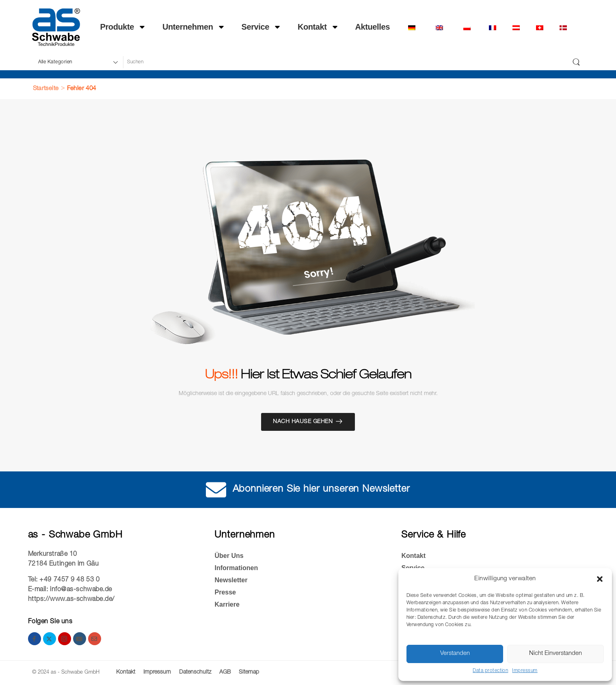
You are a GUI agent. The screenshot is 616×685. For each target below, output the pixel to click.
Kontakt (318, 27)
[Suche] (345, 62)
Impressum (525, 671)
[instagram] (65, 639)
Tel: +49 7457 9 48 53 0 (64, 580)
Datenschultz (195, 672)
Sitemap (249, 672)
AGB (225, 672)
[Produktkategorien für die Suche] (77, 62)
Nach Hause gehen (303, 422)
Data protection (490, 671)
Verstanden (455, 654)
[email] (95, 639)
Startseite (46, 89)
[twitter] (50, 639)
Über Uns (229, 556)
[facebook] (35, 639)
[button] (600, 579)
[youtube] (80, 639)
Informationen (236, 568)
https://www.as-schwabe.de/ (71, 600)
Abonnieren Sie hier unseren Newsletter (321, 490)
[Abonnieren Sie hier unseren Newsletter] (216, 490)
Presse (225, 592)
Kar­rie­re (227, 604)
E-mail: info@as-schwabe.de (70, 590)
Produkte (123, 27)
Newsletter (231, 580)
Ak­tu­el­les (373, 27)
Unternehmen (194, 27)
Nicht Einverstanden (555, 654)
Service (262, 27)
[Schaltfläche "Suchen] (576, 62)
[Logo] (56, 27)
